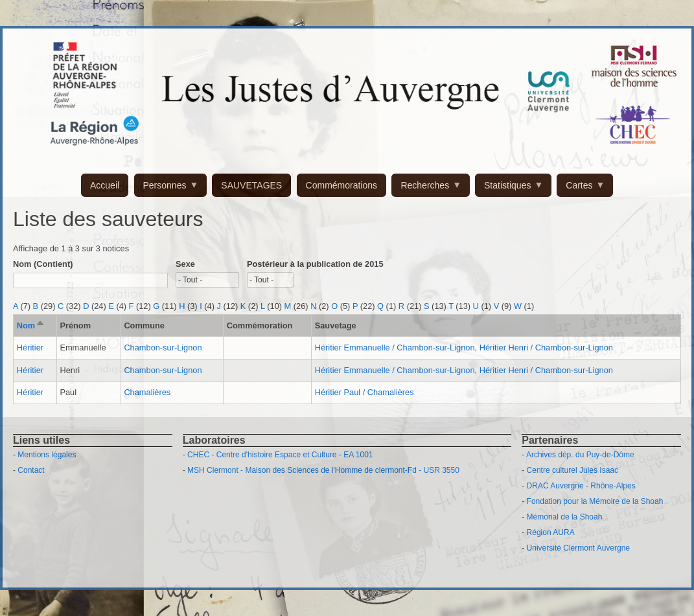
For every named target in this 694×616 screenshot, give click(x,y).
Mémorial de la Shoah (565, 517)
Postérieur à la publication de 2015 (315, 264)
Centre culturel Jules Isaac (573, 470)
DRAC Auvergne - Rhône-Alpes (581, 486)
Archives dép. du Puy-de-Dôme (580, 455)
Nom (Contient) (43, 264)
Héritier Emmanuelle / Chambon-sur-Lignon (395, 348)
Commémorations (341, 185)
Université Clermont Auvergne (578, 548)
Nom (31, 325)
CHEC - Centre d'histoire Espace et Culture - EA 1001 (280, 455)
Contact (31, 470)
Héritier (30, 348)
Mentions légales (47, 455)
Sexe (185, 264)
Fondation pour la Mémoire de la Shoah (595, 501)
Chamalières (147, 392)
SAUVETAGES (251, 185)
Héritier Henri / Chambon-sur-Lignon (546, 348)
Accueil (105, 185)
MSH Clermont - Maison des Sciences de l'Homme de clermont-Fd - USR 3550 (323, 470)
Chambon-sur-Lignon (163, 348)
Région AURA (551, 532)
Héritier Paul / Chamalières (364, 392)
